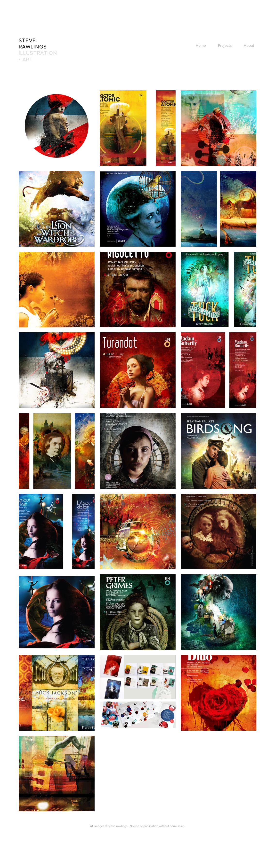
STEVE (27, 40)
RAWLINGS (33, 47)
